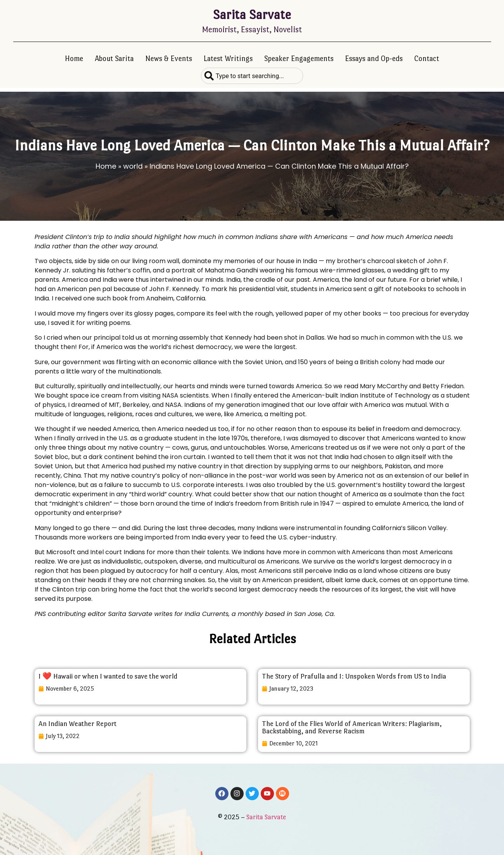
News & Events (169, 58)
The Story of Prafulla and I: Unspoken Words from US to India (354, 676)
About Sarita (114, 58)
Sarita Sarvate (252, 15)
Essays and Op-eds (374, 58)
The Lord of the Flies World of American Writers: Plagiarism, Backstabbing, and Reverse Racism (352, 727)
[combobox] (252, 76)
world (133, 166)
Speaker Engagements (299, 58)
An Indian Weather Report (78, 724)
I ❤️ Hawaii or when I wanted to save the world (108, 676)
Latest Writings (228, 58)
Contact (427, 58)
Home (74, 58)
